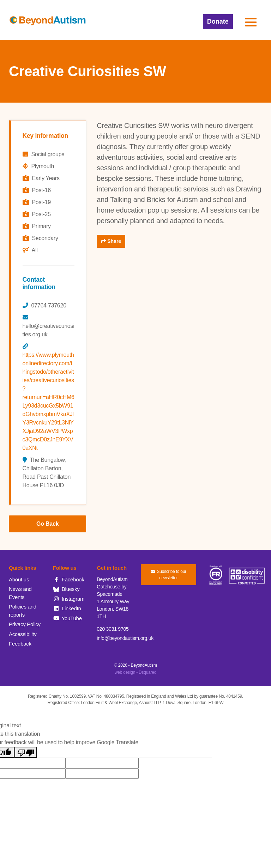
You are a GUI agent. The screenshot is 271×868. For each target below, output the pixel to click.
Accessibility (23, 634)
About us (19, 579)
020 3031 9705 (113, 629)
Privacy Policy (25, 624)
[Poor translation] (26, 752)
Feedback (20, 644)
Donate (218, 22)
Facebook (69, 579)
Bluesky (66, 589)
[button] (251, 22)
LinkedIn (67, 608)
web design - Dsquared (135, 672)
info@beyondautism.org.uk (125, 638)
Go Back (47, 524)
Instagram (69, 599)
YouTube (67, 618)
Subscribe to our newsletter (168, 575)
